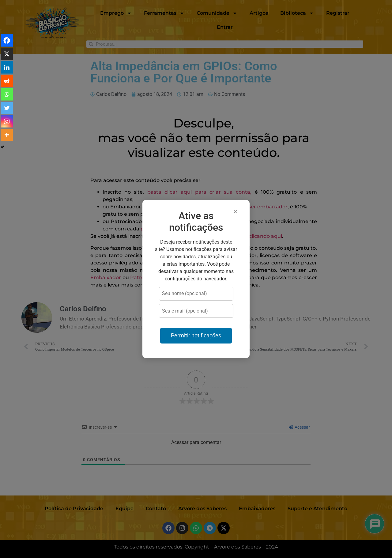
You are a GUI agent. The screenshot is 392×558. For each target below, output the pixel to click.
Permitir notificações (196, 336)
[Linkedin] (7, 67)
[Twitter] (7, 108)
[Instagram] (7, 121)
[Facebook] (7, 40)
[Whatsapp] (7, 94)
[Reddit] (7, 81)
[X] (7, 54)
